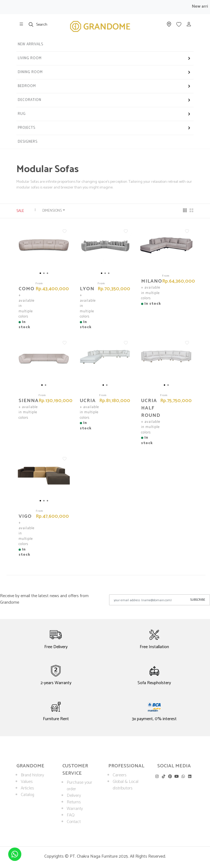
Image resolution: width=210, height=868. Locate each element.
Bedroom (27, 86)
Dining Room (30, 72)
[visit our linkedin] (190, 776)
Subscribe (198, 600)
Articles (27, 788)
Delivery (74, 796)
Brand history (32, 775)
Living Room (30, 58)
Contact (74, 822)
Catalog (27, 795)
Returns (74, 802)
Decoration (30, 100)
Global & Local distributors (126, 785)
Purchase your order (79, 786)
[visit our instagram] (157, 776)
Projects (27, 128)
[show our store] (21, 24)
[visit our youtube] (177, 776)
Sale (22, 211)
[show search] (31, 24)
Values (27, 782)
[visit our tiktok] (163, 776)
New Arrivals (30, 44)
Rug (22, 114)
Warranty (75, 809)
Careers (119, 775)
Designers (28, 142)
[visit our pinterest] (170, 776)
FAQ (71, 815)
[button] (40, 273)
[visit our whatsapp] (183, 776)
